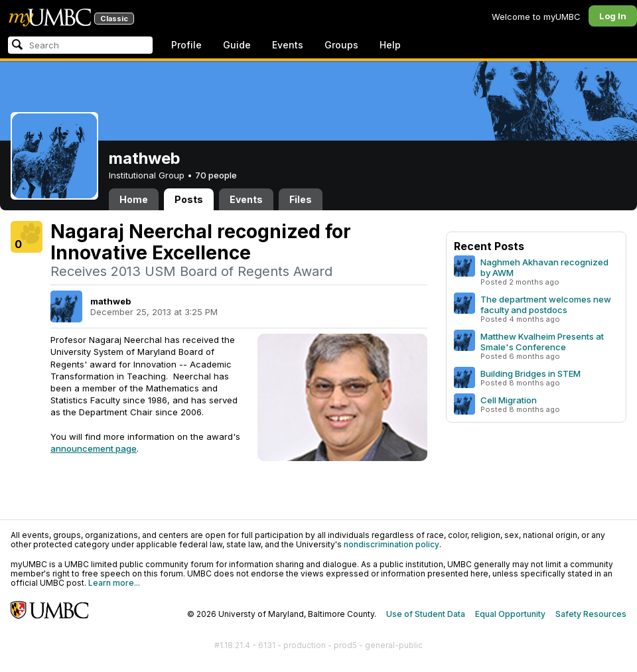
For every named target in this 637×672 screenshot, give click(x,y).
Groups (341, 45)
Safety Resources (591, 614)
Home (134, 199)
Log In (613, 16)
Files (301, 199)
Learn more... (114, 583)
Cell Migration (509, 400)
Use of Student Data (426, 614)
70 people (216, 175)
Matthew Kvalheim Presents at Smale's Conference (542, 342)
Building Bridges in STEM (531, 373)
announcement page (94, 448)
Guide (237, 45)
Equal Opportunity (510, 614)
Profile (186, 45)
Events (288, 45)
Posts (189, 199)
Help (390, 45)
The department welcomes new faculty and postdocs (546, 304)
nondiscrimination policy (391, 544)
